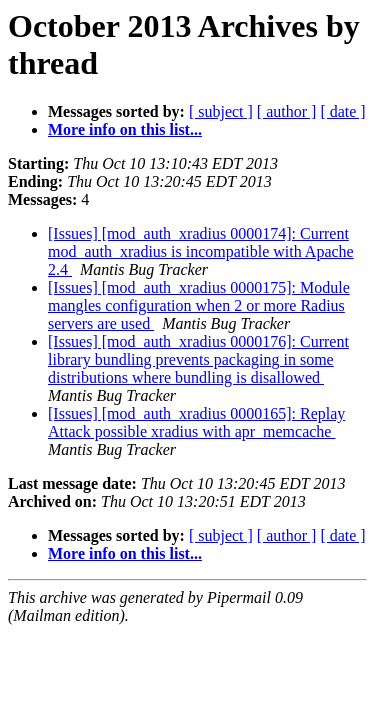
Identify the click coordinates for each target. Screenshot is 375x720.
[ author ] (287, 111)
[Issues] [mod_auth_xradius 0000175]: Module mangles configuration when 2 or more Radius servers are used (199, 305)
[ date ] (342, 111)
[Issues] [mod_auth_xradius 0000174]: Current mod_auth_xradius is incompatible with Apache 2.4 (201, 251)
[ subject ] (221, 111)
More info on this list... (125, 129)
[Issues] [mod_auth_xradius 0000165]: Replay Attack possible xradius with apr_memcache (196, 422)
